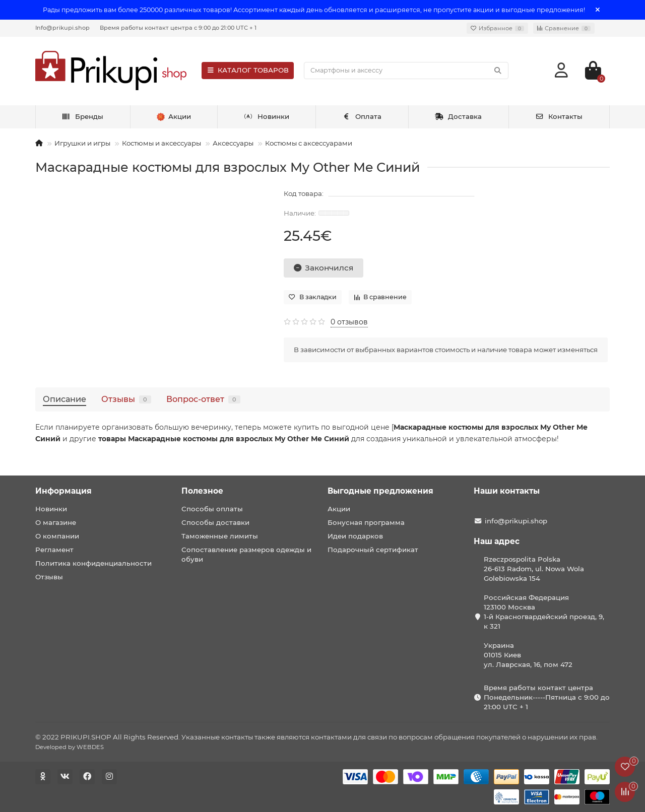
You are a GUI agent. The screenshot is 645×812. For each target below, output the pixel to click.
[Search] (406, 71)
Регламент (54, 550)
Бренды (83, 116)
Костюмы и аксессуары (162, 143)
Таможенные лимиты (220, 536)
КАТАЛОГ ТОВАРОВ (248, 70)
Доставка (459, 116)
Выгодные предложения (380, 491)
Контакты (559, 116)
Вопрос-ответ (203, 399)
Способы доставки (215, 522)
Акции (339, 509)
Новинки (267, 116)
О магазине (56, 522)
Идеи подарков (355, 536)
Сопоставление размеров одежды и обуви (246, 554)
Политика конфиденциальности (93, 563)
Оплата (362, 116)
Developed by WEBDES (70, 747)
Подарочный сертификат (373, 550)
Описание (64, 399)
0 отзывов (349, 322)
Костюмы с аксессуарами (309, 143)
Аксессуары (233, 143)
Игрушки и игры (82, 143)
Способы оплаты (212, 509)
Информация (63, 491)
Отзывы (126, 399)
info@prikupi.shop (516, 521)
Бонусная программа (366, 522)
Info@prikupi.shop (62, 28)
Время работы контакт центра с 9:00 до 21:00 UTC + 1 (178, 28)
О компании (57, 536)
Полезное (202, 491)
